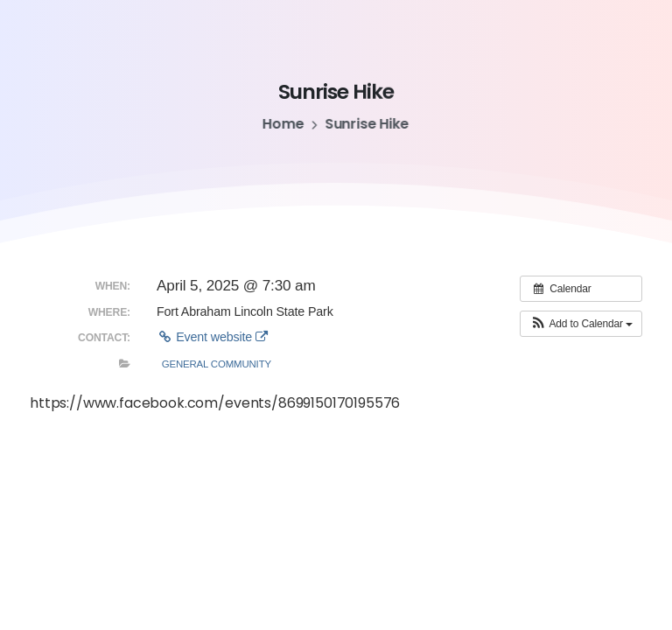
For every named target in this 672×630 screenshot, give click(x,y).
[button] (581, 324)
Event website (212, 337)
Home (282, 124)
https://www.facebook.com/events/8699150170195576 (215, 403)
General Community (217, 364)
